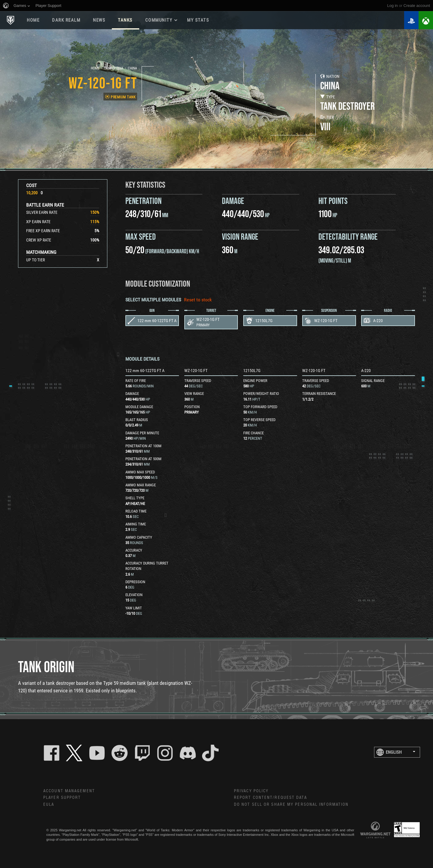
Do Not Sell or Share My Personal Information (291, 805)
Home (33, 20)
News (99, 20)
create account (417, 6)
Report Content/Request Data (270, 798)
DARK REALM (66, 20)
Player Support (62, 798)
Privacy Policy (251, 791)
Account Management (69, 791)
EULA (49, 805)
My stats (198, 20)
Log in (393, 6)
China (132, 68)
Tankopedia (114, 68)
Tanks (125, 20)
